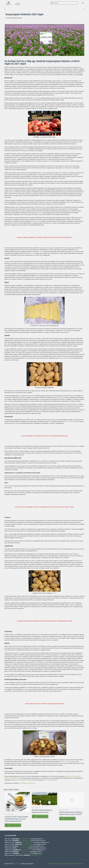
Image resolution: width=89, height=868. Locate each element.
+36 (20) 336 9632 (25, 853)
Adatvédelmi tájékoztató (56, 864)
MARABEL (13, 778)
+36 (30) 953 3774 (23, 848)
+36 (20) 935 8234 (25, 839)
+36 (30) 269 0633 (25, 841)
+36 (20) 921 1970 (36, 855)
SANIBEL (68, 776)
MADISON (19, 780)
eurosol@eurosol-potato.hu (28, 783)
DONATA (27, 780)
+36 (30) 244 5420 (28, 844)
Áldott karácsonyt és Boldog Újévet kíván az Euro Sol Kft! (71, 813)
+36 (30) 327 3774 (24, 852)
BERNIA (19, 778)
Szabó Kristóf (18, 18)
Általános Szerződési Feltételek (74, 864)
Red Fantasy (69, 422)
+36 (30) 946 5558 (27, 850)
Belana (39, 213)
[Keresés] (64, 3)
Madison (64, 761)
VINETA (54, 593)
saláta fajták (64, 358)
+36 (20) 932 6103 (24, 846)
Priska (68, 761)
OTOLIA (47, 780)
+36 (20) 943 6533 (27, 842)
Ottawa (40, 252)
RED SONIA (75, 776)
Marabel (34, 221)
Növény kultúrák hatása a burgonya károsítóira (42, 811)
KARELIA (55, 780)
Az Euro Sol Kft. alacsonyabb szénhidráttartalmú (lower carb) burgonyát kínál (16, 819)
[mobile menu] (83, 3)
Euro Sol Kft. (21, 507)
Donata (32, 253)
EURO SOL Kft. (17, 864)
